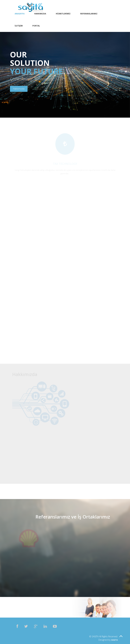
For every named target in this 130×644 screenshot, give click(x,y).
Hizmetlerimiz (63, 14)
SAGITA (114, 640)
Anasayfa (20, 14)
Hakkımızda (40, 14)
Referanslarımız (89, 14)
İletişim (19, 26)
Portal (36, 26)
